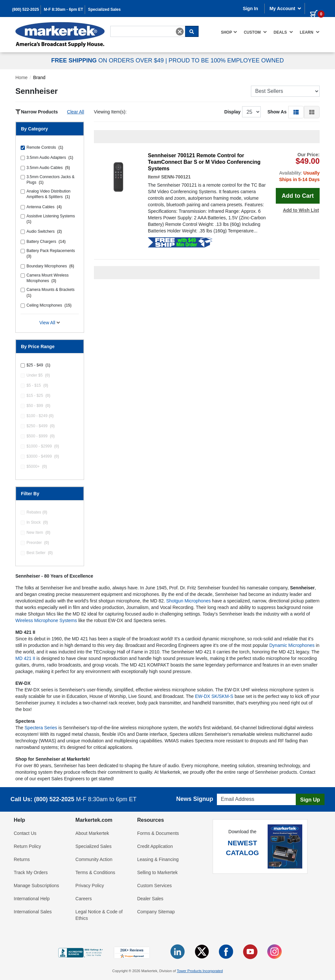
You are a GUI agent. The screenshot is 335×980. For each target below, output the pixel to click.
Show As (277, 112)
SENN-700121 (176, 177)
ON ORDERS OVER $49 (108, 60)
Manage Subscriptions (36, 886)
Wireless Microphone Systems (46, 620)
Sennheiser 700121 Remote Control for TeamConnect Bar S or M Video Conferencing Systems (204, 162)
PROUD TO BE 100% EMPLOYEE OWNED (226, 60)
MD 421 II (25, 658)
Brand (39, 77)
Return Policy (27, 846)
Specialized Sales (104, 9)
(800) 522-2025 (26, 9)
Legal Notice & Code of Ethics (99, 915)
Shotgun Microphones (188, 601)
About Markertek (92, 833)
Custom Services (154, 886)
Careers (84, 899)
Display (233, 112)
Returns (22, 859)
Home (21, 77)
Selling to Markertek (157, 872)
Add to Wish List (301, 210)
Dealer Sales (150, 899)
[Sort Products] (285, 91)
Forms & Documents (158, 833)
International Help (32, 899)
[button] (296, 112)
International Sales (33, 912)
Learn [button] (310, 32)
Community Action (94, 859)
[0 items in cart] (315, 8)
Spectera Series (41, 728)
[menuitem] (229, 32)
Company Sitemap (156, 912)
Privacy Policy (90, 886)
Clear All (76, 112)
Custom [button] (255, 32)
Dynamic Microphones (292, 645)
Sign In (250, 8)
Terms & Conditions (95, 872)
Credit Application (155, 846)
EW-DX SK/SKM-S (214, 696)
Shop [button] (229, 32)
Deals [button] (283, 32)
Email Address (229, 792)
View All (50, 323)
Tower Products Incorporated (200, 971)
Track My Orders (31, 872)
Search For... (122, 25)
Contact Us (25, 833)
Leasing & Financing (158, 859)
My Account (286, 8)
